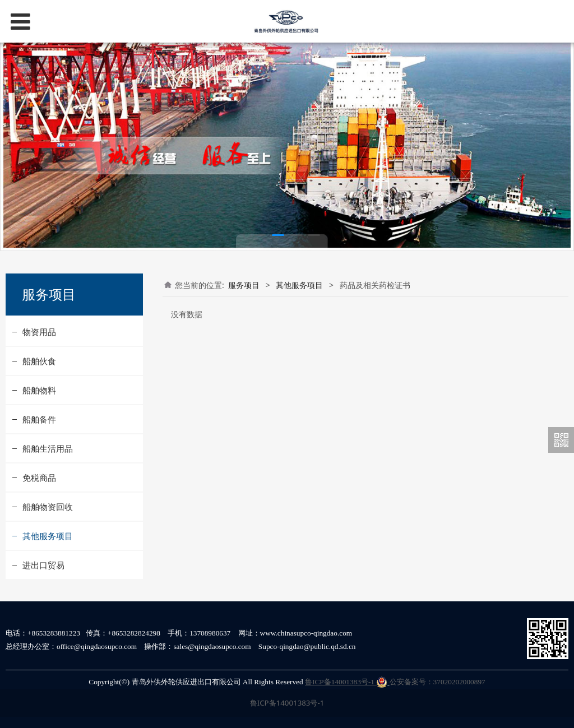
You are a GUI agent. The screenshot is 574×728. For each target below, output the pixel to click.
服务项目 (244, 285)
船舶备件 (39, 419)
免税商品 (39, 477)
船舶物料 (39, 390)
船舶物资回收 (48, 507)
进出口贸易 (43, 565)
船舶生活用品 (48, 448)
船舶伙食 (39, 361)
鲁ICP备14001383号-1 (346, 682)
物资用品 (39, 332)
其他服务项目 (48, 536)
